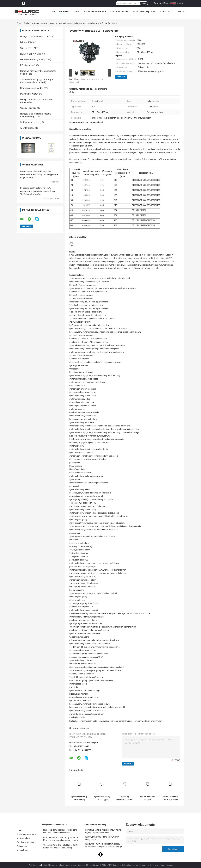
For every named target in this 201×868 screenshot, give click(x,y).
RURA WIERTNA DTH (31, 54)
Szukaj (144, 3)
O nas (77, 12)
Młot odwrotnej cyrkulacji (33, 60)
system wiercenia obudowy (90, 721)
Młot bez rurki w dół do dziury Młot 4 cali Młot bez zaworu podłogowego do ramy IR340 (61, 839)
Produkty (64, 12)
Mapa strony (22, 850)
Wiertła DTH (26, 48)
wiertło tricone (27, 128)
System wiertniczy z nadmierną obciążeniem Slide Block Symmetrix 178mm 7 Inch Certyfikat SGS (79, 798)
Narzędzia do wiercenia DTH (34, 37)
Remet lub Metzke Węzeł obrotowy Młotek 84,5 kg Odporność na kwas (104, 831)
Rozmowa (121, 77)
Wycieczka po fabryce (95, 12)
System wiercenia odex (32, 88)
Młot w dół (25, 42)
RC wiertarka (27, 65)
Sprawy (182, 12)
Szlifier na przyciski (30, 122)
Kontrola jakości (120, 12)
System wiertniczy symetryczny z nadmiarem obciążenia (58, 23)
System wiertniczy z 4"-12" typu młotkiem (102, 798)
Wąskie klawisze (28, 108)
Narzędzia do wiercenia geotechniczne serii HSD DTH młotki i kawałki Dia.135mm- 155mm (60, 832)
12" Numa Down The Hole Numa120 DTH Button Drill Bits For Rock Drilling (61, 846)
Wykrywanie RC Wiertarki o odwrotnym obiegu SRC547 (102, 838)
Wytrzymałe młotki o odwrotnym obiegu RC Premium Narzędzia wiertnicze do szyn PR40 (104, 846)
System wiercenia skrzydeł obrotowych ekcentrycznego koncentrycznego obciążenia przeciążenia (147, 798)
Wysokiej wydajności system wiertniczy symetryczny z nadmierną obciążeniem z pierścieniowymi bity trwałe (125, 798)
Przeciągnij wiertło (29, 94)
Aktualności (167, 12)
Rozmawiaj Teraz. (162, 3)
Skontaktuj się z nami (145, 12)
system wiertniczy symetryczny (148, 721)
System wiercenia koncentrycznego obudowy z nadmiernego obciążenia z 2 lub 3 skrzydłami (170, 798)
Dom (53, 12)
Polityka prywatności (38, 865)
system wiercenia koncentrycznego (118, 721)
